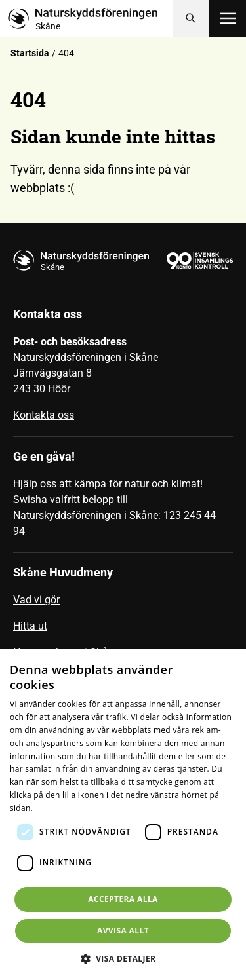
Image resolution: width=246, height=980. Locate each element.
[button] (123, 958)
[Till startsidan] (90, 18)
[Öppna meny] (228, 18)
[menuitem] (123, 605)
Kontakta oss (44, 415)
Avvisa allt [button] (123, 931)
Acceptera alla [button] (123, 899)
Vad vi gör (36, 600)
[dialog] (123, 815)
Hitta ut (30, 626)
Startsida (30, 53)
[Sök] (191, 18)
